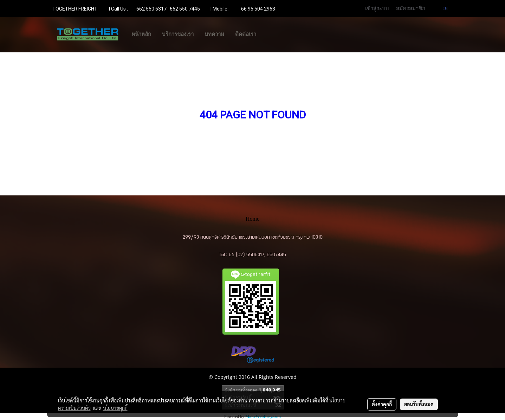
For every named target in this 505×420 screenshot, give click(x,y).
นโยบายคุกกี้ (115, 408)
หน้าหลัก (141, 34)
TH (443, 8)
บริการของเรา (178, 34)
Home (252, 219)
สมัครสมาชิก (411, 8)
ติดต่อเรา (246, 34)
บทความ (214, 34)
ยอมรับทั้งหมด (419, 404)
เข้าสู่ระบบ (377, 8)
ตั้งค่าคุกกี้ (382, 404)
